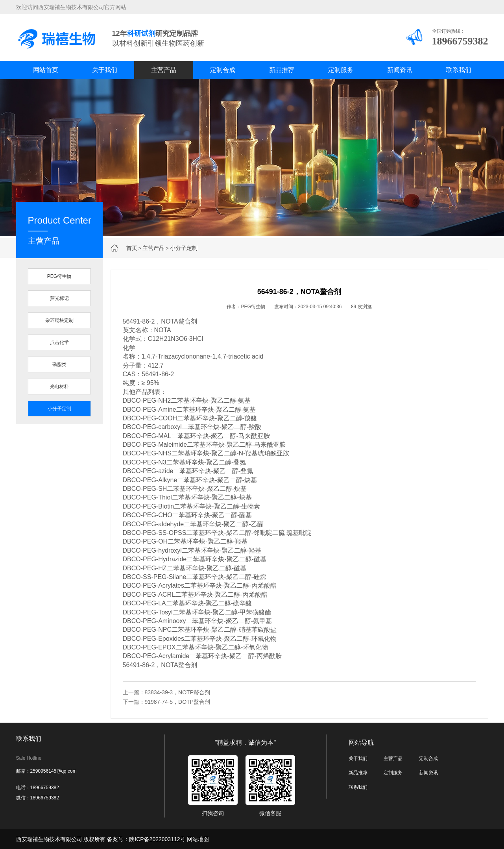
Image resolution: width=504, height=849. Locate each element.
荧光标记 (59, 298)
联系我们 (459, 70)
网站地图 (198, 839)
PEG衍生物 (59, 276)
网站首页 (46, 70)
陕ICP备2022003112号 (157, 839)
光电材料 (59, 387)
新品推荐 (282, 70)
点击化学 (59, 342)
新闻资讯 (400, 70)
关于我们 (105, 70)
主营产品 (164, 70)
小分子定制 (184, 248)
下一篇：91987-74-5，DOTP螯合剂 (167, 702)
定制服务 (341, 70)
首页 (132, 248)
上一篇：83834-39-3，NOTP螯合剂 (167, 692)
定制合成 (223, 70)
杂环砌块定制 (59, 320)
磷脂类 (59, 364)
